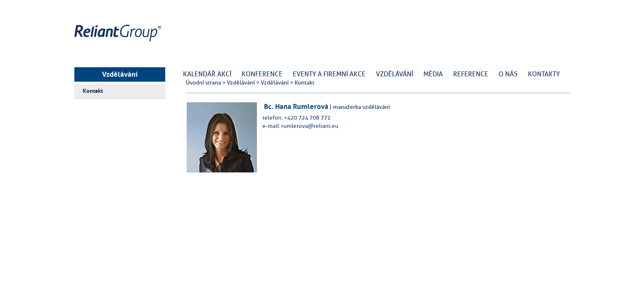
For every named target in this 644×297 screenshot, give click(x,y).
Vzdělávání (120, 74)
